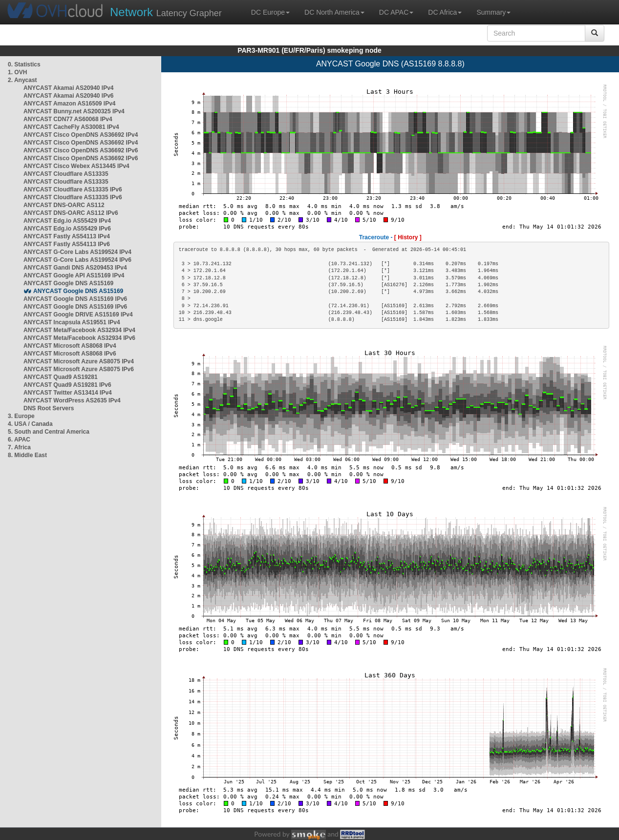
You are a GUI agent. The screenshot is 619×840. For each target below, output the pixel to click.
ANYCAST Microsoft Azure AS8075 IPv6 (79, 369)
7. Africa (19, 447)
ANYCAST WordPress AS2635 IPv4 (72, 400)
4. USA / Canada (30, 424)
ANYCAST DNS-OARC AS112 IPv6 (71, 213)
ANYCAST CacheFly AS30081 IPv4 (71, 127)
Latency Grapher (166, 12)
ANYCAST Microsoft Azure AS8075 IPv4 (79, 361)
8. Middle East (27, 455)
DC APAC (396, 12)
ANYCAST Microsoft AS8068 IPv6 (70, 354)
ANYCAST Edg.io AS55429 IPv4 (67, 221)
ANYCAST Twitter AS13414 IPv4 (68, 393)
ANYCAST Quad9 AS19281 (61, 377)
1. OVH (17, 72)
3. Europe (21, 416)
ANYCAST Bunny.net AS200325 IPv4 (74, 111)
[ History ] (408, 237)
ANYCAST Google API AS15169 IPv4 (74, 275)
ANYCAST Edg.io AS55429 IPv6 (67, 229)
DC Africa (445, 12)
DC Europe (270, 12)
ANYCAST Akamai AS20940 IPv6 (69, 96)
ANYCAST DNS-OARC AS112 (64, 205)
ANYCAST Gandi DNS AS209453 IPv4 (75, 268)
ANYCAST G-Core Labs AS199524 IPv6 (77, 260)
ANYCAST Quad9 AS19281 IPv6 (67, 385)
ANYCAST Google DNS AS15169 (68, 283)
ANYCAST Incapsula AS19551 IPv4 (72, 322)
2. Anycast (22, 80)
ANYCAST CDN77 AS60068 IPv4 (68, 119)
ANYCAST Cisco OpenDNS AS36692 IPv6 (81, 150)
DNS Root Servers (49, 408)
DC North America (334, 12)
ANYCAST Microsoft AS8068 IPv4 (70, 346)
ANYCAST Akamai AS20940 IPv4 (69, 88)
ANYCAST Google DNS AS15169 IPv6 (75, 299)
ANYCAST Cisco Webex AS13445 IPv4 (76, 166)
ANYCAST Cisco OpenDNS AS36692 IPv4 (81, 135)
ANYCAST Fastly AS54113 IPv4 (67, 236)
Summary (493, 12)
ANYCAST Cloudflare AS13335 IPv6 (73, 189)
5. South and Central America (49, 432)
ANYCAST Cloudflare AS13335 (66, 174)
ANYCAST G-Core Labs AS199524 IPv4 (77, 252)
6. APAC (19, 440)
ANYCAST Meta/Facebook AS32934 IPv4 (79, 330)
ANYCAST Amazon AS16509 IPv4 (70, 104)
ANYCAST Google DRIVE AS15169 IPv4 (78, 315)
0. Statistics (24, 64)
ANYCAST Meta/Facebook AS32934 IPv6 (79, 338)
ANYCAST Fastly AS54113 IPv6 (67, 244)
